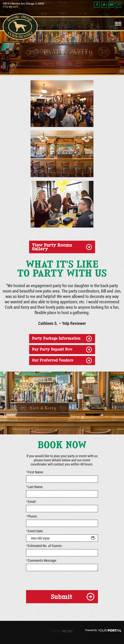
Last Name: (35, 487)
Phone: (32, 516)
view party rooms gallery (52, 247)
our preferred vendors (53, 360)
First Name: (35, 472)
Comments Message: (42, 560)
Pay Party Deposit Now (52, 349)
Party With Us (57, 63)
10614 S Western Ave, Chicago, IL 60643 (23, 3)
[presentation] (53, 580)
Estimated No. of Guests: (44, 546)
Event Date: (35, 531)
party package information (56, 338)
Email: (31, 501)
